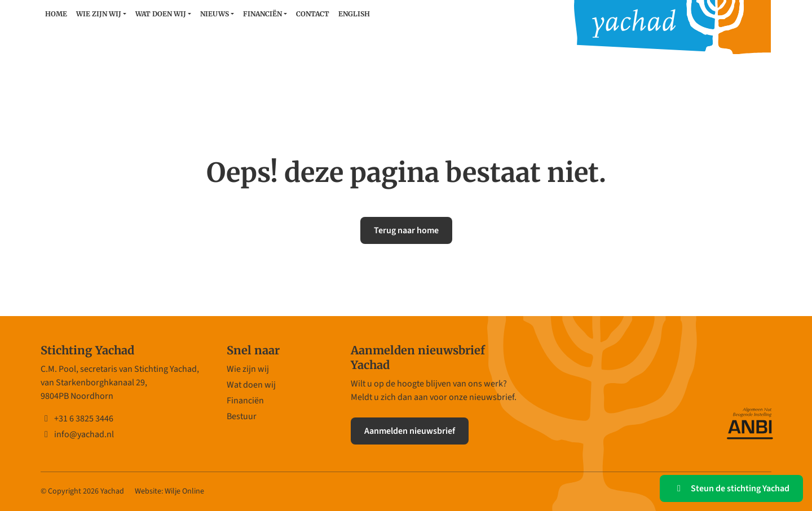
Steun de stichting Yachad (731, 488)
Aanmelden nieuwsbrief (410, 431)
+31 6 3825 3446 (77, 419)
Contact (313, 14)
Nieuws (215, 14)
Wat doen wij (161, 14)
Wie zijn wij (99, 14)
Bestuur (242, 416)
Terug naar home (406, 230)
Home (56, 14)
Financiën (262, 14)
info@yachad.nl (77, 434)
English (354, 14)
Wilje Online (184, 491)
